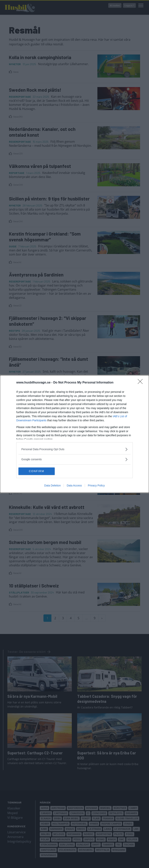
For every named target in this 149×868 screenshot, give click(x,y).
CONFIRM (37, 471)
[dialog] (74, 434)
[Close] (141, 383)
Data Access (74, 486)
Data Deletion (52, 486)
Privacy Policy (96, 486)
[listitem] (74, 449)
